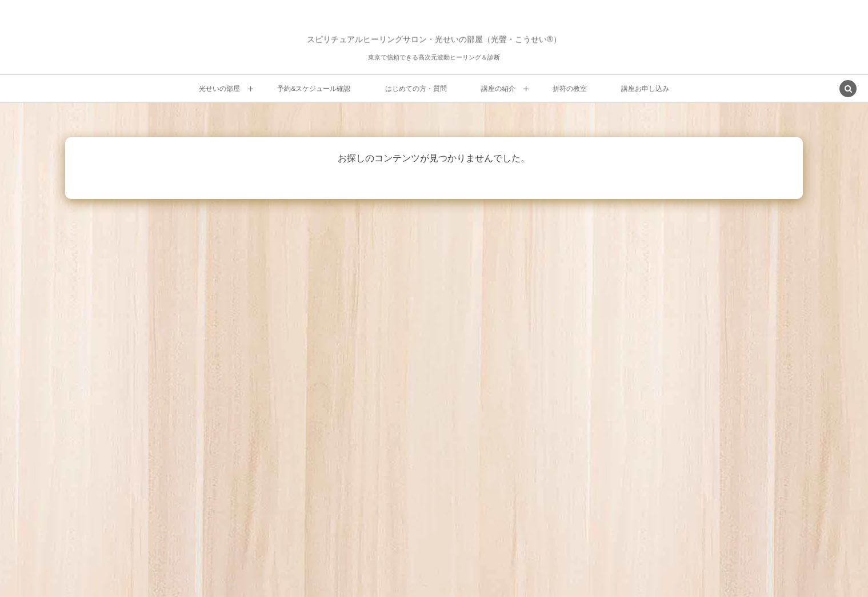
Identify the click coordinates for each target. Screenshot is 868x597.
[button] (848, 90)
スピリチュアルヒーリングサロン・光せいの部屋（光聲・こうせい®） (434, 39)
